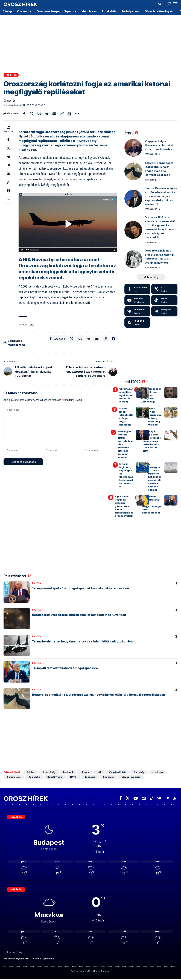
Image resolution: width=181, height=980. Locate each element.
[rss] (138, 323)
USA (32, 325)
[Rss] (175, 798)
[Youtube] (138, 300)
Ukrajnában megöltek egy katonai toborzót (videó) (126, 395)
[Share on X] (32, 114)
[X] (164, 289)
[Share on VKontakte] (39, 114)
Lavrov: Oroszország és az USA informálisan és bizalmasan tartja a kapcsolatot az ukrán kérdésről (161, 196)
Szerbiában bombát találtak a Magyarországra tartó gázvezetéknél (152, 505)
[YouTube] (136, 798)
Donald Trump (56, 777)
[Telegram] (164, 311)
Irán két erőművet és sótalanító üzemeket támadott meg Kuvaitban (79, 615)
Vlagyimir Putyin (119, 772)
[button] (153, 4)
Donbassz (91, 777)
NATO (74, 777)
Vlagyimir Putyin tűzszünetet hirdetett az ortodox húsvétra (160, 145)
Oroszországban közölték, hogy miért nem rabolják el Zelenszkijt (151, 395)
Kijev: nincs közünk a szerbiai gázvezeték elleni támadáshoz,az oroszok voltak (124, 506)
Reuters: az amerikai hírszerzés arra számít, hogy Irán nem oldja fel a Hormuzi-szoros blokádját (99, 695)
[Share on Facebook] (24, 114)
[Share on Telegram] (47, 114)
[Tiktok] (164, 300)
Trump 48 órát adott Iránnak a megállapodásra (65, 668)
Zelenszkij (34, 777)
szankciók (160, 772)
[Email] (54, 114)
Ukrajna (86, 772)
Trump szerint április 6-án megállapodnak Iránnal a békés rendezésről (81, 588)
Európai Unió (14, 777)
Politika (11, 75)
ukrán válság (49, 772)
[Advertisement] (90, 43)
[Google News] (144, 798)
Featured (69, 772)
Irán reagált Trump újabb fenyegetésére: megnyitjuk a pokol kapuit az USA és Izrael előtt (152, 441)
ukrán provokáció (132, 777)
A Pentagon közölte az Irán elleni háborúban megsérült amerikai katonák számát (155, 477)
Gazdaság (141, 772)
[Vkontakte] (138, 311)
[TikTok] (152, 798)
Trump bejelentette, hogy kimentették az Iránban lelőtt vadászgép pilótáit (84, 641)
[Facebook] (138, 289)
